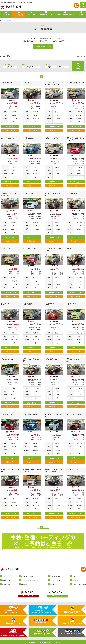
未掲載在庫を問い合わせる (43, 46)
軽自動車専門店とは (46, 15)
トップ (2, 20)
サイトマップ (54, 585)
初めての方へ (32, 15)
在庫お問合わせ (10, 127)
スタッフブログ (55, 581)
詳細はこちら (9, 130)
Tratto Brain (57, 642)
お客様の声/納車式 (56, 576)
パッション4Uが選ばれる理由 (65, 15)
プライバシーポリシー (79, 585)
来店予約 (83, 5)
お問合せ (75, 576)
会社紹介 (81, 15)
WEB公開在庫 (19, 16)
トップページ (6, 15)
